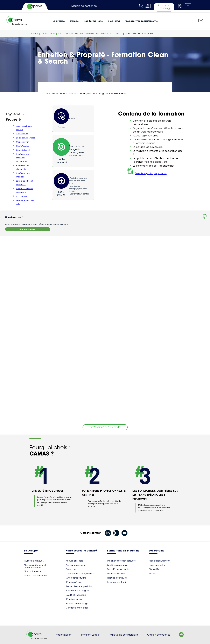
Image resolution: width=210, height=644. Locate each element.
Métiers (152, 574)
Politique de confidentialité (124, 635)
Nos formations (93, 21)
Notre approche (157, 565)
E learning (114, 21)
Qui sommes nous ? (34, 561)
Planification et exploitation (79, 586)
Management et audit (77, 608)
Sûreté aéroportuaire (76, 578)
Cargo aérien (72, 569)
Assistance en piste (76, 565)
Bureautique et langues (78, 591)
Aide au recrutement (159, 561)
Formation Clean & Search (139, 34)
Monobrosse (22, 196)
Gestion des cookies (159, 635)
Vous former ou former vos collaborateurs (78, 34)
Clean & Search (23, 150)
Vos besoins (156, 551)
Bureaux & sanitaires (26, 138)
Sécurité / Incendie (75, 599)
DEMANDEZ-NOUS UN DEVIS (105, 427)
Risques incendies (116, 574)
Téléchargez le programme (146, 173)
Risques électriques (117, 578)
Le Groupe (31, 551)
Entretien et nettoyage (112, 34)
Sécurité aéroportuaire (118, 569)
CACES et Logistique (76, 595)
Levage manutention (118, 582)
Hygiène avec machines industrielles (22, 158)
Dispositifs (154, 569)
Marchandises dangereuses (80, 574)
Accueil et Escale (74, 561)
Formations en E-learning (123, 551)
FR (188, 6)
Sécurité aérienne (74, 582)
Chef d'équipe (23, 146)
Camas (74, 21)
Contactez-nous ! (28, 229)
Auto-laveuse (22, 134)
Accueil (34, 34)
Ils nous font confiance (35, 576)
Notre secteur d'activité (81, 551)
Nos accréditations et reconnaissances (35, 566)
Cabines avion (23, 142)
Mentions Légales (91, 635)
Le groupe (59, 21)
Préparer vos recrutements (141, 21)
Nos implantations (33, 571)
